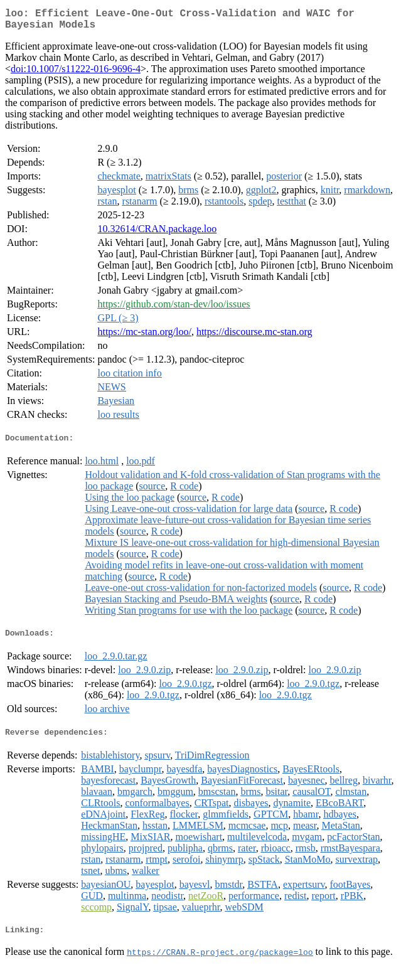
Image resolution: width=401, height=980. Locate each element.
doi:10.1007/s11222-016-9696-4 (76, 74)
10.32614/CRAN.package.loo (157, 234)
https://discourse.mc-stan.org (254, 337)
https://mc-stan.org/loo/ (144, 337)
